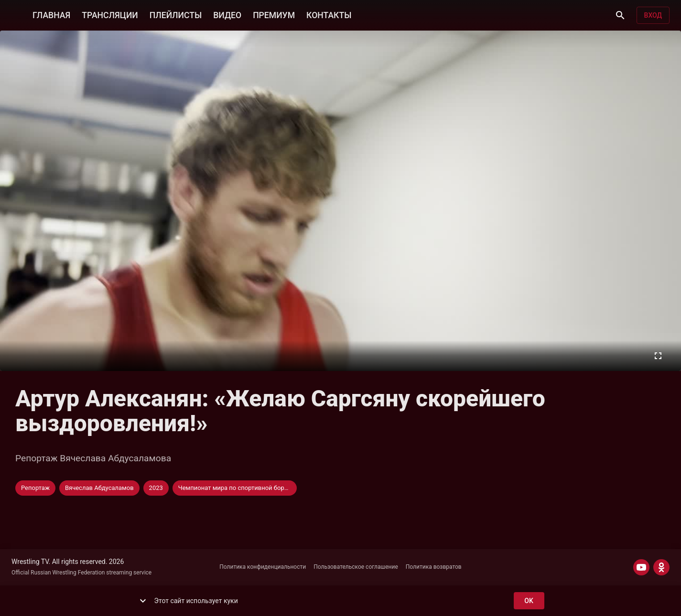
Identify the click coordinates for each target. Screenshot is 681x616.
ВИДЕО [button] (227, 14)
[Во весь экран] (658, 356)
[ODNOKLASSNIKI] (661, 567)
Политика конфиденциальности (263, 567)
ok (529, 601)
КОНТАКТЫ (329, 14)
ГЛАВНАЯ (51, 14)
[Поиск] (620, 15)
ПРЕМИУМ (274, 14)
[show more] (143, 601)
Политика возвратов (434, 567)
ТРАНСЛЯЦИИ (110, 14)
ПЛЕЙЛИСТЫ (176, 14)
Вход (653, 16)
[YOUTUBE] (641, 567)
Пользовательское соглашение (356, 567)
